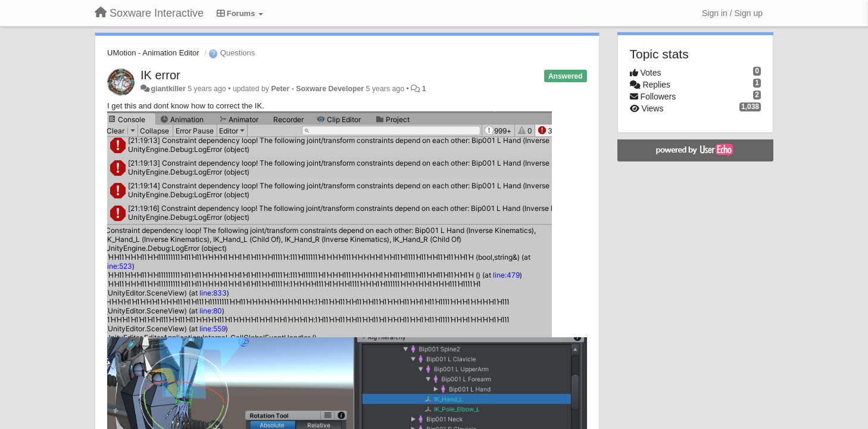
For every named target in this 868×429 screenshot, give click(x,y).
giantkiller (168, 89)
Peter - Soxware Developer (317, 89)
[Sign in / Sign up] (732, 13)
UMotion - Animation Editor (153, 53)
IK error (160, 75)
